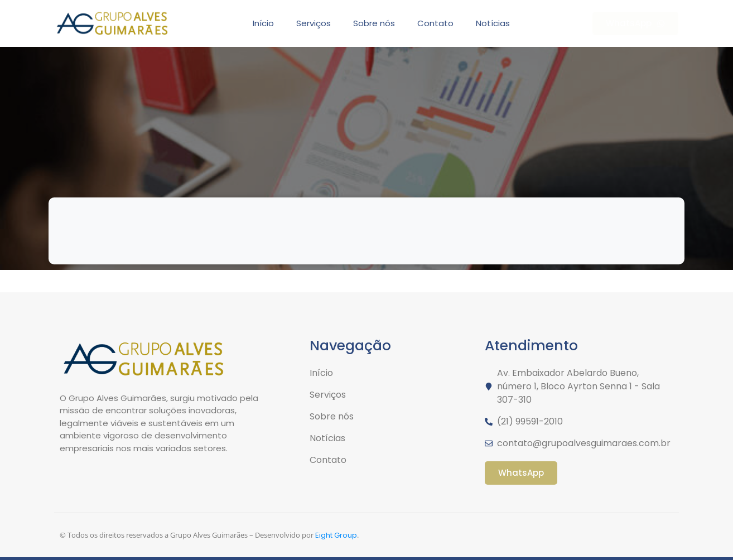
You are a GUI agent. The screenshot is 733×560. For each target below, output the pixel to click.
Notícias (493, 23)
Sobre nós (374, 23)
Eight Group (336, 535)
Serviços (314, 23)
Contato (435, 23)
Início (263, 23)
